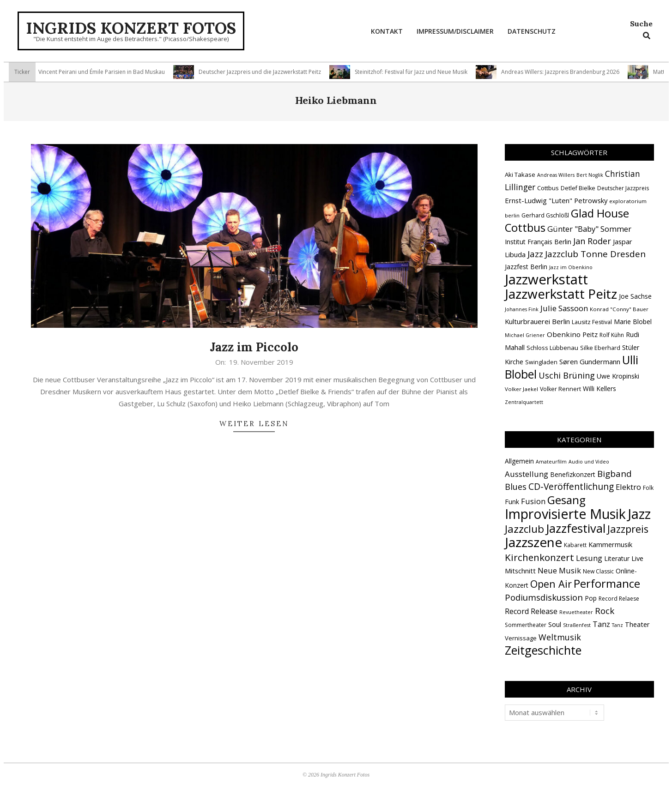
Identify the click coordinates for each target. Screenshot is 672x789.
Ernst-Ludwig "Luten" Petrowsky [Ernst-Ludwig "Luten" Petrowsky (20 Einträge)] (556, 200)
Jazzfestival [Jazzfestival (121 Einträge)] (576, 528)
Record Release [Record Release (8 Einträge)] (531, 611)
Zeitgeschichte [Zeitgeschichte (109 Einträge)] (543, 650)
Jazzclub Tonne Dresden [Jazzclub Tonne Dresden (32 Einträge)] (595, 254)
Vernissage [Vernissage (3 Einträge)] (521, 638)
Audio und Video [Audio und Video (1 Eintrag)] (589, 462)
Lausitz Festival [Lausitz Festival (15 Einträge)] (592, 322)
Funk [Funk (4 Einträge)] (512, 502)
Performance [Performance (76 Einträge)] (607, 584)
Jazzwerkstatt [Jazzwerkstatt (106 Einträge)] (546, 279)
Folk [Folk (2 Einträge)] (648, 488)
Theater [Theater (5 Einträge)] (637, 624)
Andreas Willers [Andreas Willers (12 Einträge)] (556, 175)
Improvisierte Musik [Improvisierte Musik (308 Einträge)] (565, 514)
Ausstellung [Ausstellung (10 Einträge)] (527, 474)
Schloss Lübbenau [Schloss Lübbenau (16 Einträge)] (552, 348)
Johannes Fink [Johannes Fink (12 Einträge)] (522, 309)
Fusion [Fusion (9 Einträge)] (533, 501)
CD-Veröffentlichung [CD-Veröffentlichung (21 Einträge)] (571, 486)
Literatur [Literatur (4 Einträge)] (617, 558)
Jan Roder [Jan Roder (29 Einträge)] (592, 241)
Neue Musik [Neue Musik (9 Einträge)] (559, 570)
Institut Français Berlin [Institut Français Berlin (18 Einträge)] (538, 242)
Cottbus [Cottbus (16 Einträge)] (548, 188)
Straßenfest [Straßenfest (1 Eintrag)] (577, 625)
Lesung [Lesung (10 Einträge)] (589, 558)
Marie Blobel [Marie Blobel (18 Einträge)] (633, 322)
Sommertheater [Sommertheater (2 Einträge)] (526, 625)
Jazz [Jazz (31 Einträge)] (535, 254)
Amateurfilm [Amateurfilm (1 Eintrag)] (551, 462)
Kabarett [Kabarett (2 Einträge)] (575, 545)
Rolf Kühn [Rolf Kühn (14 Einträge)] (612, 335)
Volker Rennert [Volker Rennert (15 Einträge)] (560, 389)
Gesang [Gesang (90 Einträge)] (566, 500)
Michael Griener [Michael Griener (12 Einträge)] (525, 335)
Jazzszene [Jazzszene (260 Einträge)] (533, 542)
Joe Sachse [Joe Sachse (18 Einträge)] (635, 296)
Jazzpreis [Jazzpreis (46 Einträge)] (628, 529)
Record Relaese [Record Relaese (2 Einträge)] (619, 599)
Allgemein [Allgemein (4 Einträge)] (519, 461)
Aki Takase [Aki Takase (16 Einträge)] (520, 175)
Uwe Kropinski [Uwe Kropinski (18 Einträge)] (618, 376)
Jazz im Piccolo (254, 347)
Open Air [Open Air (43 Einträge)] (551, 584)
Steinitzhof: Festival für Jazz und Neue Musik (416, 72)
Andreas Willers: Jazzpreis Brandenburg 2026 (565, 72)
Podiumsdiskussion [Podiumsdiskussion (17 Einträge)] (544, 597)
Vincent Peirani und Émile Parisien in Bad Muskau (106, 72)
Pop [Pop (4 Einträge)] (591, 598)
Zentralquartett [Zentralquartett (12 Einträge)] (524, 402)
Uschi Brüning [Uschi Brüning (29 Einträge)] (567, 375)
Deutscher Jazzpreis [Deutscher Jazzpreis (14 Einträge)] (623, 188)
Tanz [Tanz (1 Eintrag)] (618, 625)
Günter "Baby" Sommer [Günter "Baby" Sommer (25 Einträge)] (589, 229)
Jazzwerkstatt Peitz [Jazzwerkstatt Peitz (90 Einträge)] (561, 294)
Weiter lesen (254, 424)
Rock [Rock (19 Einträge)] (605, 611)
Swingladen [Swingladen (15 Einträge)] (541, 362)
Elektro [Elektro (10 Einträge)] (628, 487)
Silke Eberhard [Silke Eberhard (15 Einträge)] (600, 348)
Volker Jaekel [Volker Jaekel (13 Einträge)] (521, 389)
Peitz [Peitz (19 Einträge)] (590, 334)
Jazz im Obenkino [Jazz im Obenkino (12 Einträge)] (571, 267)
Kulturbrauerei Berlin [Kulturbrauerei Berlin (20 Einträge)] (537, 321)
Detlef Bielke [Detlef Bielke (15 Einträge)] (578, 188)
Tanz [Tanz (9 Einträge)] (601, 624)
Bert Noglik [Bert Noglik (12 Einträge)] (590, 175)
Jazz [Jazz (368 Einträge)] (639, 514)
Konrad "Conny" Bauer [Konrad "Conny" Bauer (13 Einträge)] (619, 309)
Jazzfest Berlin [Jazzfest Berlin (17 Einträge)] (526, 267)
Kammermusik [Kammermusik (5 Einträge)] (610, 544)
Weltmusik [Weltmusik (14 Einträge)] (560, 637)
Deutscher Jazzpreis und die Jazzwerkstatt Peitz (264, 72)
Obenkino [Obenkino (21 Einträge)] (564, 334)
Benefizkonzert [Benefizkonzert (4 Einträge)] (573, 474)
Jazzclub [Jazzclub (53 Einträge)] (524, 529)
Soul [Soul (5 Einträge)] (555, 624)
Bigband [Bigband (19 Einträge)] (614, 474)
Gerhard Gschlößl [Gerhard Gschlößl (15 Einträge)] (545, 215)
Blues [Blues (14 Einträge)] (516, 487)
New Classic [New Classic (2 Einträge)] (598, 571)
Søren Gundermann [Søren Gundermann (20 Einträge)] (590, 361)
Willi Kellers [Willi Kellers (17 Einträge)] (599, 388)
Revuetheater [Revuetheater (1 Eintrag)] (576, 612)
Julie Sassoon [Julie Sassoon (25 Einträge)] (564, 308)
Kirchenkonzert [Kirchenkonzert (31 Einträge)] (539, 557)
